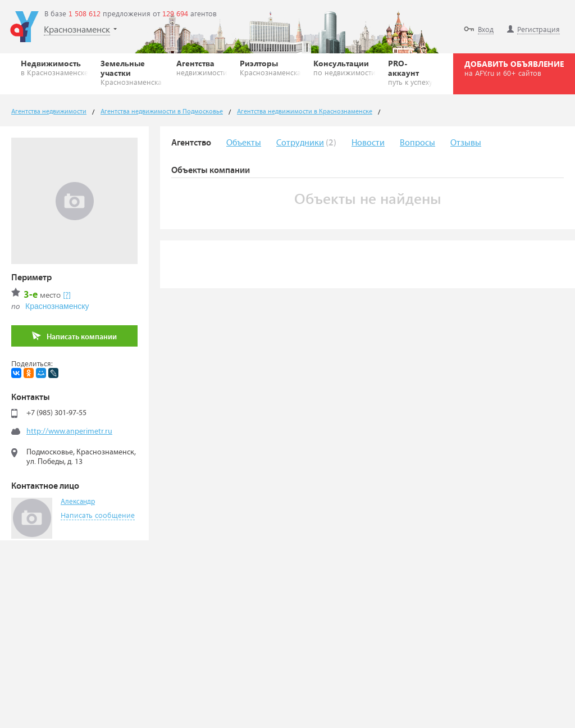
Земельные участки (132, 72)
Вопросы (417, 143)
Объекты (244, 143)
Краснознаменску (57, 306)
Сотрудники (300, 143)
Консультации (344, 67)
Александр (78, 502)
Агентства (202, 67)
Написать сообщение (98, 515)
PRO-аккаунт (410, 72)
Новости (368, 143)
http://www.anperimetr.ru (69, 431)
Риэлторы (270, 67)
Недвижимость (54, 67)
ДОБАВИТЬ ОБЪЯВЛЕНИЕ (514, 68)
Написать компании (74, 336)
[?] (67, 295)
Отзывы (466, 143)
